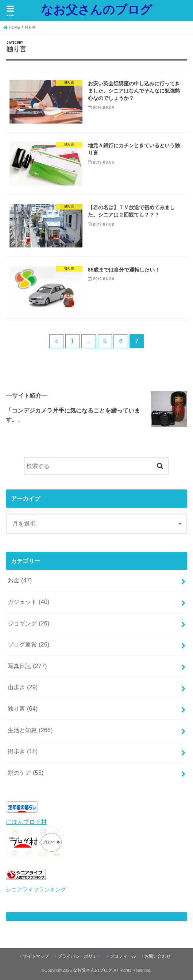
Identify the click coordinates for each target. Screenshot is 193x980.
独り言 (23, 708)
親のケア (26, 773)
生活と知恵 (30, 730)
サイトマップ (36, 956)
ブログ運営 (28, 644)
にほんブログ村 (26, 822)
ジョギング (28, 623)
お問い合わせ (158, 956)
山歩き (23, 687)
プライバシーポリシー (80, 956)
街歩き (23, 751)
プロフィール (123, 956)
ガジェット (28, 602)
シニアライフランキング (36, 890)
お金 (20, 580)
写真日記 (27, 666)
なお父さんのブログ (96, 9)
